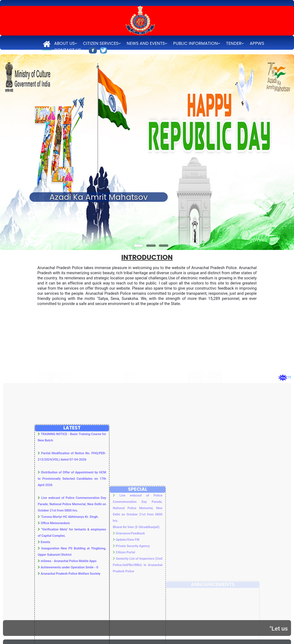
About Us (64, 43)
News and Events (146, 43)
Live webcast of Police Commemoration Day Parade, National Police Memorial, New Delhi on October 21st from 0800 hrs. (72, 596)
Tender (234, 43)
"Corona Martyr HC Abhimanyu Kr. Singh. (70, 609)
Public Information (195, 43)
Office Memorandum (55, 615)
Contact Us (68, 50)
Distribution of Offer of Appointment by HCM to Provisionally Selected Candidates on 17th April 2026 (72, 571)
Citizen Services (101, 43)
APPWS (257, 43)
